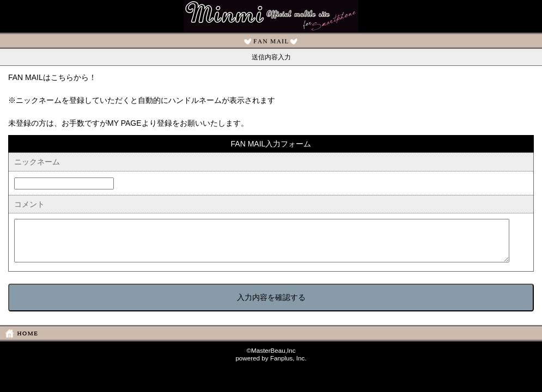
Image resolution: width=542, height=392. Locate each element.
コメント (29, 204)
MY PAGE (124, 123)
